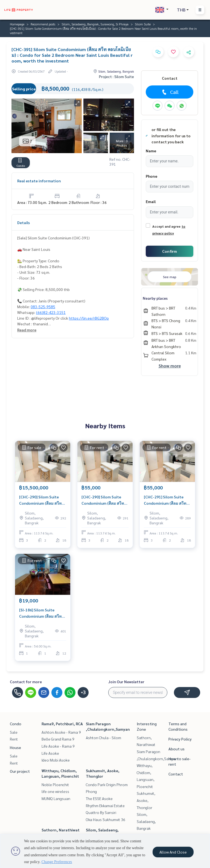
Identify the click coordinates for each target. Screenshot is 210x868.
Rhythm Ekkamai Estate (105, 805)
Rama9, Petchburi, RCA (62, 724)
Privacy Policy (180, 739)
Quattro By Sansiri (101, 812)
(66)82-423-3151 (51, 312)
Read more (27, 330)
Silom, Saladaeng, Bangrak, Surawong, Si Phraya (95, 24)
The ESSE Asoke (99, 798)
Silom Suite (143, 24)
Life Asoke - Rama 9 (58, 746)
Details (24, 222)
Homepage (17, 24)
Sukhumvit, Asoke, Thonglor (146, 800)
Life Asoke (50, 753)
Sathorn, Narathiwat (61, 830)
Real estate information (39, 181)
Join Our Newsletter (126, 682)
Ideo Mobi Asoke (56, 760)
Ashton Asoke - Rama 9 (61, 732)
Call (170, 92)
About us (177, 749)
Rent (14, 739)
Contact (176, 774)
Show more (170, 366)
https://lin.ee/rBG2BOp (89, 318)
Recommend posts (43, 24)
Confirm (170, 251)
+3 (83, 692)
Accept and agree (166, 226)
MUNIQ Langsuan (56, 798)
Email (151, 201)
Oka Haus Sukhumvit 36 (106, 819)
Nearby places (155, 298)
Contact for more (26, 682)
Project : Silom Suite (116, 76)
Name (151, 151)
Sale (14, 732)
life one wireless (55, 791)
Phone (151, 176)
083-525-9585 (43, 307)
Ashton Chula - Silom (103, 738)
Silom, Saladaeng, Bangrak (146, 821)
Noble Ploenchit (55, 784)
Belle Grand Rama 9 (58, 739)
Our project (20, 771)
